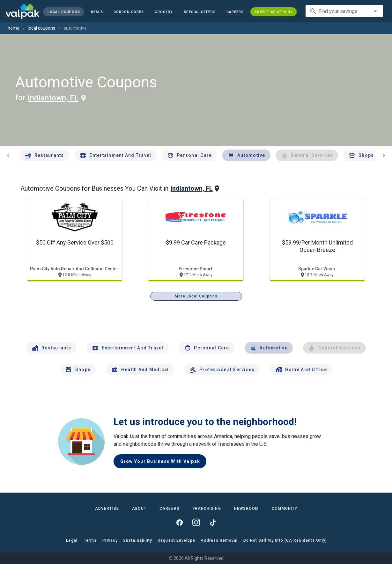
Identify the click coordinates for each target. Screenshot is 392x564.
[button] (200, 12)
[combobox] (344, 11)
